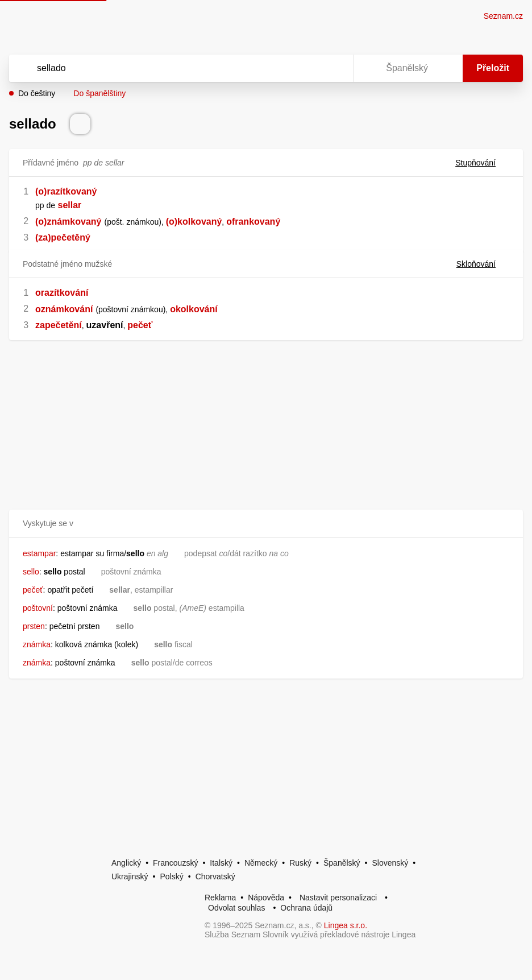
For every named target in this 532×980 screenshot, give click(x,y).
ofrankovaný (253, 222)
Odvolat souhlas (236, 908)
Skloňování (483, 264)
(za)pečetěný (63, 237)
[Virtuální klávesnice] (334, 68)
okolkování (194, 309)
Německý (261, 863)
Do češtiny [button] (37, 93)
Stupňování (482, 163)
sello (31, 572)
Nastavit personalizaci (338, 898)
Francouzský (175, 863)
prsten (34, 626)
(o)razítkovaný (66, 191)
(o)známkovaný (68, 222)
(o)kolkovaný (194, 222)
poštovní (38, 608)
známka (37, 644)
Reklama (220, 898)
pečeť (140, 325)
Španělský (342, 863)
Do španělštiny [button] (99, 93)
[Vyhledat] (167, 68)
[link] (56, 205)
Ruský (300, 863)
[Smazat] (309, 68)
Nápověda (266, 898)
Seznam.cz (503, 16)
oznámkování (64, 309)
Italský (221, 863)
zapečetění (59, 325)
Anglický (126, 863)
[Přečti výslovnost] (80, 124)
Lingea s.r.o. (346, 925)
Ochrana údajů (306, 908)
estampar (39, 553)
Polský (171, 876)
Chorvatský (215, 876)
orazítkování (62, 293)
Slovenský (390, 863)
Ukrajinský (130, 876)
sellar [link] (70, 205)
